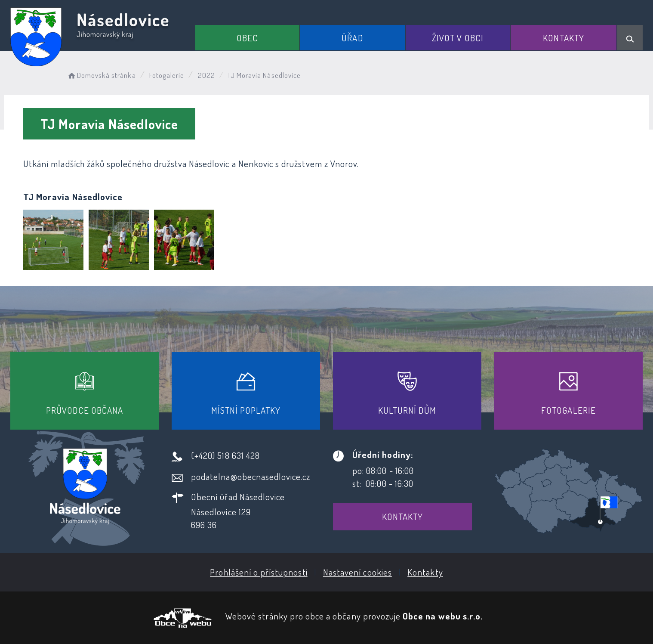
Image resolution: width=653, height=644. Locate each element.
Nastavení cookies (357, 572)
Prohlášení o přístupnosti (259, 572)
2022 (206, 75)
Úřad (352, 38)
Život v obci (458, 38)
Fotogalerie (167, 75)
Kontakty (563, 38)
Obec (247, 38)
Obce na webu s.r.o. (443, 616)
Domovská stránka (101, 75)
